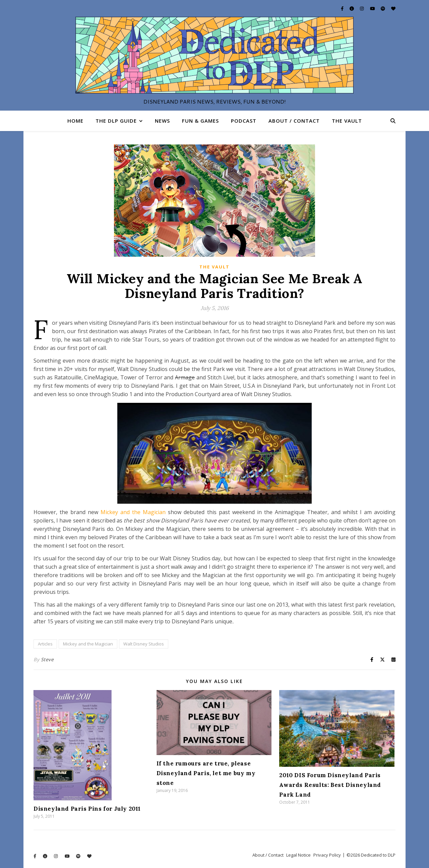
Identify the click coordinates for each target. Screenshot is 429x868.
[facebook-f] (343, 8)
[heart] (393, 8)
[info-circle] (352, 8)
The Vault (347, 121)
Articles (45, 644)
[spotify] (383, 8)
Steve (47, 659)
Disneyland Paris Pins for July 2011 (87, 809)
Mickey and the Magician (133, 512)
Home (75, 121)
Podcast (244, 121)
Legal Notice (298, 855)
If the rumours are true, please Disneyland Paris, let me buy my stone (206, 773)
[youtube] (373, 8)
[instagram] (362, 8)
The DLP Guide (116, 121)
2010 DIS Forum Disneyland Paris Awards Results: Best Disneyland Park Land (330, 785)
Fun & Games (200, 121)
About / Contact (294, 121)
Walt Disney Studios (144, 644)
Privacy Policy (327, 855)
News (162, 121)
